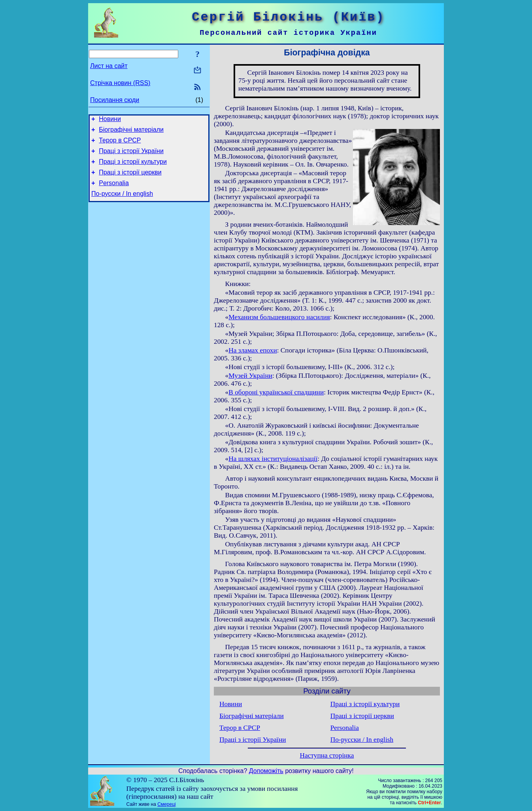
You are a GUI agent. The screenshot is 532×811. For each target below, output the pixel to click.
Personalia (114, 191)
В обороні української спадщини (276, 392)
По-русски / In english (122, 203)
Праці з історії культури (133, 168)
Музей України (250, 376)
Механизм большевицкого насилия (279, 317)
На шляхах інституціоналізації (273, 459)
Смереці (166, 804)
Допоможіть (266, 771)
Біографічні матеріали (131, 132)
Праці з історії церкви (130, 179)
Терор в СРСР (120, 144)
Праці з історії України (131, 156)
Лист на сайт (109, 66)
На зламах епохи (253, 350)
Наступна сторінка (327, 755)
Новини (110, 120)
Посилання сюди (115, 100)
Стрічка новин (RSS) (120, 83)
